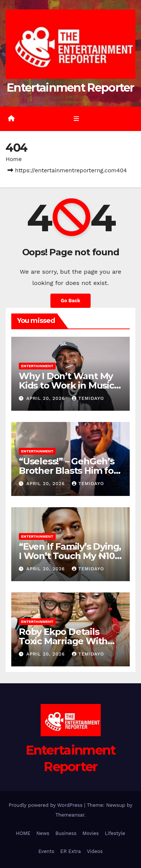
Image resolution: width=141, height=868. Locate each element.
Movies (90, 833)
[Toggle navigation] (76, 119)
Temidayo (88, 398)
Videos (95, 851)
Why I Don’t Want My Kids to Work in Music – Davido (69, 385)
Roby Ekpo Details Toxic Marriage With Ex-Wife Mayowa (63, 641)
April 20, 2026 (46, 398)
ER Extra (70, 851)
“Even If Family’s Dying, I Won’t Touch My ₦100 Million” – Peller (70, 556)
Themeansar (70, 815)
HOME (23, 833)
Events (46, 851)
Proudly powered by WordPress (46, 805)
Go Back (71, 301)
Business (66, 833)
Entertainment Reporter (70, 88)
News (43, 833)
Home (14, 159)
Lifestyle (115, 833)
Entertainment (37, 366)
